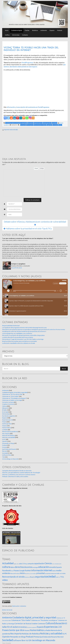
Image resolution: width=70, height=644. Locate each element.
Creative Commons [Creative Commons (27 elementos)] (38, 624)
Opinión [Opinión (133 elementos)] (6, 637)
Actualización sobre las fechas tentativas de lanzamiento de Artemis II (24, 331)
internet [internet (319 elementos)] (48, 570)
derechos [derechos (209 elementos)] (19, 567)
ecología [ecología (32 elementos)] (35, 567)
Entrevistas (16, 35)
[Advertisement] (16, 144)
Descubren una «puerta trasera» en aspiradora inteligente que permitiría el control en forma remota (34, 329)
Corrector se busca (8, 402)
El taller (5, 410)
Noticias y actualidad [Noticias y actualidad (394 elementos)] (51, 633)
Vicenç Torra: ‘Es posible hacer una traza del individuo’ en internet (31, 49)
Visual (36, 168)
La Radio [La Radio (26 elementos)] (47, 630)
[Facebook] (5, 118)
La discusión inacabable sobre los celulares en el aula (19, 343)
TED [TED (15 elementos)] (27, 640)
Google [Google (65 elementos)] (22, 571)
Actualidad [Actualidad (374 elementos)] (8, 563)
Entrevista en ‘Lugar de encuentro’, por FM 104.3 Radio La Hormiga (23, 339)
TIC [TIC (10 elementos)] (59, 577)
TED (4, 457)
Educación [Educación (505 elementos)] (59, 623)
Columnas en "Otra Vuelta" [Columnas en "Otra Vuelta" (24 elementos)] (21, 620)
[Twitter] (8, 118)
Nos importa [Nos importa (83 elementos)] (16, 634)
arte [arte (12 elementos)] (18, 564)
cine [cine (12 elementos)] (53, 564)
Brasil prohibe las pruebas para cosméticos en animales (20, 341)
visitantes (23, 606)
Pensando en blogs (8, 443)
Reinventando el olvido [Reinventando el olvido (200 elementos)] (13, 577)
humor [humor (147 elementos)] (28, 570)
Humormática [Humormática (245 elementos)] (37, 630)
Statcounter (16, 606)
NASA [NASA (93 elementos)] (22, 573)
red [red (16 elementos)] (61, 573)
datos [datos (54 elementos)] (13, 567)
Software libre (7, 455)
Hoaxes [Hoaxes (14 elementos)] (27, 630)
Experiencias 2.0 (7, 420)
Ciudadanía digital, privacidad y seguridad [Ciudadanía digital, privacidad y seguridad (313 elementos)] (34, 617)
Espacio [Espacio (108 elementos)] (40, 627)
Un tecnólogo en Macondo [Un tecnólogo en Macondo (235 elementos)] (42, 640)
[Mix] (24, 118)
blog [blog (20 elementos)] (26, 564)
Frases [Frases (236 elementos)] (5, 630)
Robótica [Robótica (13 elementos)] (27, 577)
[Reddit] (11, 118)
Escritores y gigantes (9, 416)
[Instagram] (30, 118)
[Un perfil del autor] (16, 268)
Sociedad (5, 453)
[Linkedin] (14, 118)
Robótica (35, 30)
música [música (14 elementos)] (18, 574)
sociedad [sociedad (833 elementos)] (50, 577)
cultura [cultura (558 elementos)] (6, 567)
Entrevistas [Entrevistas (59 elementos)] (22, 627)
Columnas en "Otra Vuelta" (11, 396)
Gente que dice (7, 424)
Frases (4, 422)
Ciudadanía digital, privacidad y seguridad (15, 392)
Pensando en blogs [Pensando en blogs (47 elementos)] (18, 637)
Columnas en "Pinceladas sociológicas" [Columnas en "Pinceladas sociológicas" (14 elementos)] (44, 620)
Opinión (5, 441)
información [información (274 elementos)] (37, 570)
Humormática (7, 428)
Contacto (25, 35)
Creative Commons (8, 404)
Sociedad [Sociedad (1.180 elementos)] (8, 640)
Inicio (7, 30)
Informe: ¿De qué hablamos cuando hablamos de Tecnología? (21, 473)
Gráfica (7, 35)
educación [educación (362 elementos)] (44, 567)
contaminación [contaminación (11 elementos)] (58, 564)
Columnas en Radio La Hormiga (12, 400)
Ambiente (44, 30)
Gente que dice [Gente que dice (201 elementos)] (17, 630)
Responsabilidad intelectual (11, 326)
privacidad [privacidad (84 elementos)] (41, 573)
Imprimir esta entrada (11, 130)
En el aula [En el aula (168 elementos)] (12, 627)
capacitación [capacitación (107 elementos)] (39, 563)
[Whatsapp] (27, 118)
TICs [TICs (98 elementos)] (62, 577)
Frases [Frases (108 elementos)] (16, 571)
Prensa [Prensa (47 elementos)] (36, 637)
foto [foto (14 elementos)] (12, 571)
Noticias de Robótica (9, 435)
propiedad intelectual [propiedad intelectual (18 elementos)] (51, 573)
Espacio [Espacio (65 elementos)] (59, 567)
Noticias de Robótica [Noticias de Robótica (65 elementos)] (31, 634)
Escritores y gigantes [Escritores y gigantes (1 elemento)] (32, 627)
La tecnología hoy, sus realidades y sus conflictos (17, 333)
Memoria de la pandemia (10, 432)
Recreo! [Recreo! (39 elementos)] (60, 637)
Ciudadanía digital (17, 30)
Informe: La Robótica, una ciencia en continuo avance (19, 475)
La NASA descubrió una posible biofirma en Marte (18, 337)
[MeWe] (21, 118)
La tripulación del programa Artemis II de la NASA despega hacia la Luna (24, 328)
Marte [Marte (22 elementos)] (54, 571)
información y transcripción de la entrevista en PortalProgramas (28, 107)
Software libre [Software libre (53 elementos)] (19, 640)
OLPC (4, 439)
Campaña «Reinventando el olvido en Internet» (17, 471)
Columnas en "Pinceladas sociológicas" (14, 398)
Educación (5, 408)
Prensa (4, 447)
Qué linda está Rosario (9, 449)
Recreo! (5, 451)
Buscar (64, 369)
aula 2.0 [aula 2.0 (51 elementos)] (22, 564)
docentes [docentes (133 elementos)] (28, 567)
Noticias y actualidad (8, 437)
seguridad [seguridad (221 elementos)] (40, 577)
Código (42, 168)
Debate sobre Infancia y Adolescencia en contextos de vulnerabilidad (35, 223)
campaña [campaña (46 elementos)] (31, 564)
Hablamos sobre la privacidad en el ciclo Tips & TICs (28, 229)
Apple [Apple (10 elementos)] (15, 564)
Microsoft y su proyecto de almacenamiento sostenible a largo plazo (23, 335)
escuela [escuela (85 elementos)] (52, 567)
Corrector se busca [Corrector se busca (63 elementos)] (23, 623)
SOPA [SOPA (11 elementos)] (57, 577)
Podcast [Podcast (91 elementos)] (30, 637)
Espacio (52, 30)
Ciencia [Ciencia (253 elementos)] (48, 563)
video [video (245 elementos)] (5, 580)
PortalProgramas (27, 63)
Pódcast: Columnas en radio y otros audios (15, 476)
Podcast (5, 445)
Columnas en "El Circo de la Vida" (12, 394)
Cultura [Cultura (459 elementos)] (50, 623)
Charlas (27, 30)
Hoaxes (5, 426)
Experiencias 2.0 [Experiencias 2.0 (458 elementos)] (53, 627)
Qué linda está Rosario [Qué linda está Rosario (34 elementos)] (48, 637)
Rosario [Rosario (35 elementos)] (32, 577)
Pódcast (60, 30)
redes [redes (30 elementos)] (64, 573)
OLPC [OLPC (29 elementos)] (65, 634)
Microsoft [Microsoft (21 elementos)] (13, 573)
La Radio (5, 430)
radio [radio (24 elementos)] (58, 573)
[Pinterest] (18, 118)
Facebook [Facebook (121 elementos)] (6, 570)
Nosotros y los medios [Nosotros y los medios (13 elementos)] (30, 574)
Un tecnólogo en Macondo (10, 459)
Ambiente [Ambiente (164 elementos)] (7, 618)
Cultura (4, 406)
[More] (33, 118)
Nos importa (6, 434)
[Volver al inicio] (7, 610)
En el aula (5, 412)
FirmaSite (8, 643)
